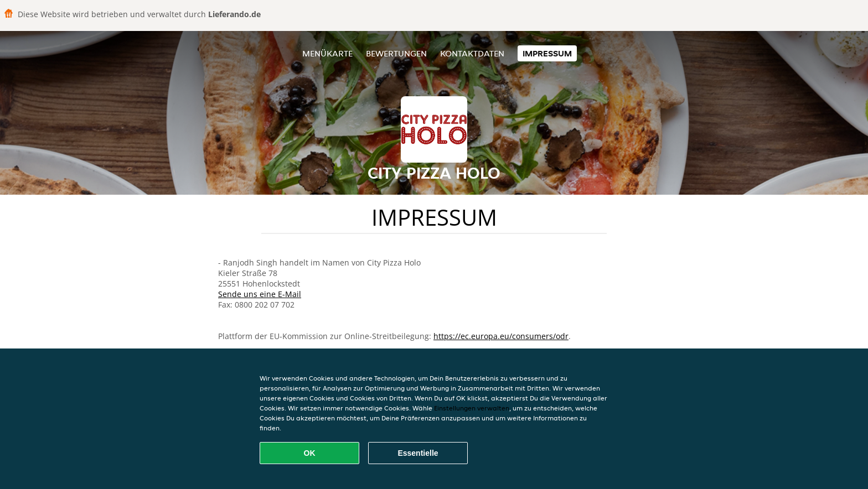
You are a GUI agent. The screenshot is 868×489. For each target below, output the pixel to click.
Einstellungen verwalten (472, 408)
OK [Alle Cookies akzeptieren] (310, 453)
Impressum (547, 53)
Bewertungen (396, 53)
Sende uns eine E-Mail (260, 294)
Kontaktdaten (472, 53)
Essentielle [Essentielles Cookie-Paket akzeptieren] (418, 453)
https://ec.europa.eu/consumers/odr (501, 336)
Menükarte (327, 53)
